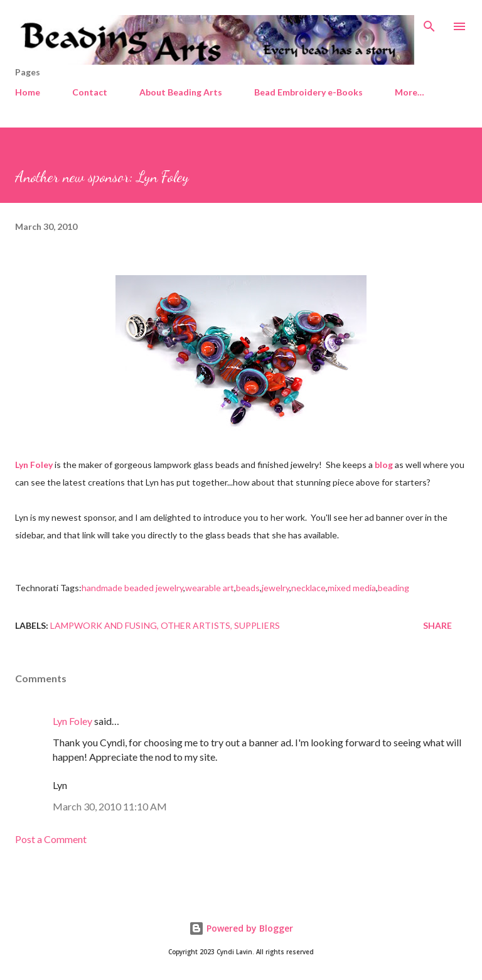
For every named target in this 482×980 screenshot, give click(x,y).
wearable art (210, 588)
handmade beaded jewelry (132, 588)
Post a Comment (51, 839)
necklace (308, 588)
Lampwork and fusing (104, 625)
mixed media (352, 588)
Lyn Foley (72, 721)
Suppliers (257, 625)
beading (394, 588)
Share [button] (437, 625)
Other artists (195, 625)
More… (410, 92)
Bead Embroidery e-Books (308, 92)
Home (28, 92)
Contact (90, 92)
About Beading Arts (181, 92)
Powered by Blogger (241, 928)
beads (248, 588)
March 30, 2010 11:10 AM (110, 806)
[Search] (429, 23)
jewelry (276, 588)
